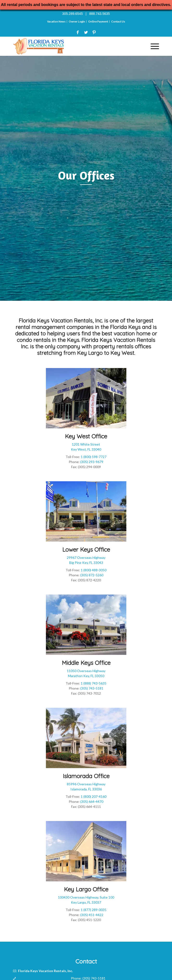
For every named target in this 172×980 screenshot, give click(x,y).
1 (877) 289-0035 (94, 910)
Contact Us (118, 21)
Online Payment (98, 21)
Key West (122, 353)
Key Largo (90, 353)
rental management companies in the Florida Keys (78, 327)
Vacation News (56, 21)
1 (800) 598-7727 (94, 457)
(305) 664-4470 (92, 802)
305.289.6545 (73, 14)
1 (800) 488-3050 (94, 570)
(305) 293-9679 (92, 462)
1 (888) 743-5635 (94, 683)
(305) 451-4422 (92, 915)
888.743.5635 (99, 14)
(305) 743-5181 (92, 688)
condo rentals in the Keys (48, 340)
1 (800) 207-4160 (94, 796)
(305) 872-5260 (92, 575)
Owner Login (77, 21)
